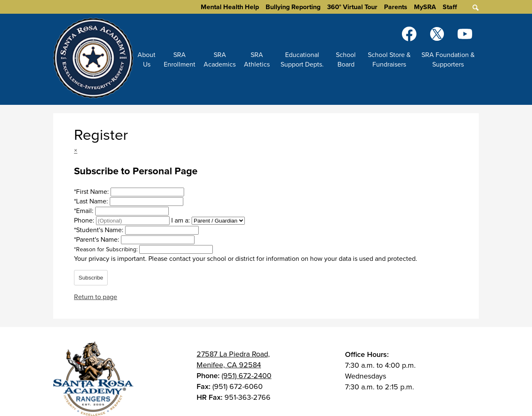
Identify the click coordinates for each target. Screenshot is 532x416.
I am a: (181, 220)
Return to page (96, 297)
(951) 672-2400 (246, 376)
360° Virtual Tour (352, 7)
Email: (85, 211)
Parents (396, 7)
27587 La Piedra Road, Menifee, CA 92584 (233, 359)
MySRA (425, 7)
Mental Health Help (230, 7)
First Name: (92, 192)
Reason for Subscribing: (107, 249)
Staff (450, 7)
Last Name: (92, 201)
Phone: (85, 220)
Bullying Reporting (293, 7)
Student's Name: (100, 230)
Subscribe (91, 278)
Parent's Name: (97, 239)
